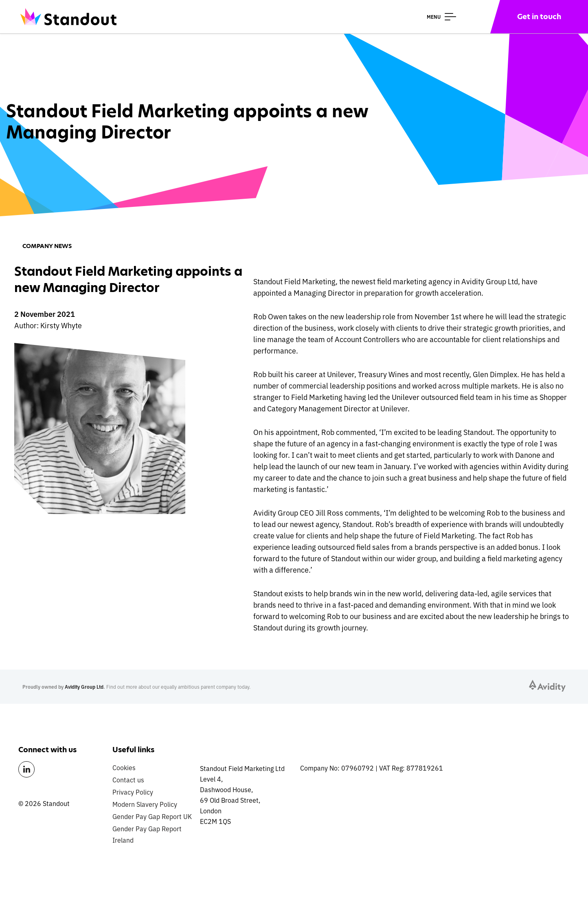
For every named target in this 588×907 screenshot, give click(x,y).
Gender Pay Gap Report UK (152, 816)
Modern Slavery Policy (145, 804)
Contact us (128, 780)
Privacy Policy (133, 792)
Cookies (124, 767)
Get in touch (539, 16)
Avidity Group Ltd (84, 686)
